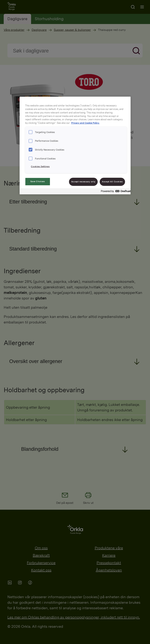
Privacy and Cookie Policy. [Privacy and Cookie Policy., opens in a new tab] (85, 123)
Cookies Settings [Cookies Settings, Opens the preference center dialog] (40, 166)
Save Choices (38, 181)
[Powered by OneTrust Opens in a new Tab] (115, 192)
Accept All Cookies (112, 182)
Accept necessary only (83, 182)
